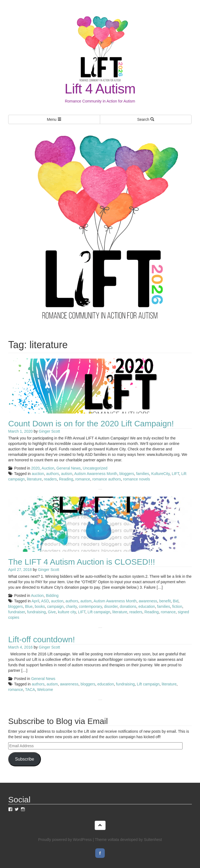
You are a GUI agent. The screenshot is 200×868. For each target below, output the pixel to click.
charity (71, 606)
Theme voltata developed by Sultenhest (128, 840)
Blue (29, 606)
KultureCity (160, 474)
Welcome (45, 690)
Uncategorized (95, 468)
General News (69, 468)
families (143, 474)
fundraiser (17, 612)
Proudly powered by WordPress (65, 840)
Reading (66, 479)
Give (52, 612)
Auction (48, 468)
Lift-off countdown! (42, 639)
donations (128, 606)
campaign (55, 606)
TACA (30, 690)
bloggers (127, 474)
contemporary (90, 606)
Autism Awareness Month (96, 474)
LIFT (175, 474)
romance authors (107, 479)
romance (83, 479)
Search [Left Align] (146, 119)
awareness (148, 601)
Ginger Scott (49, 431)
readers (50, 479)
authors (53, 474)
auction (38, 474)
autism (67, 474)
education (147, 606)
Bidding (52, 596)
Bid (176, 601)
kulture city (67, 612)
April (35, 601)
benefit (165, 601)
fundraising (36, 612)
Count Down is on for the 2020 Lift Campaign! (91, 423)
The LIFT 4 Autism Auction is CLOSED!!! (82, 562)
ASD (45, 601)
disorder (111, 606)
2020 (35, 468)
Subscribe (25, 759)
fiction (177, 606)
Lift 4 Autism (100, 89)
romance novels (137, 479)
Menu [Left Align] (54, 119)
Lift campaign (99, 612)
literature (34, 479)
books (40, 606)
